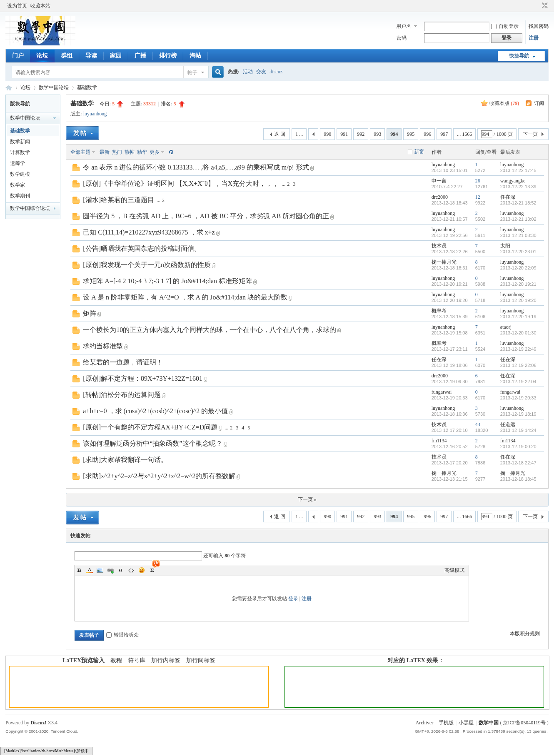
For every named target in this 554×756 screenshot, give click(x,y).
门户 (18, 56)
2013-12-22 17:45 (518, 170)
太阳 (505, 246)
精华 (142, 152)
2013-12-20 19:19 (518, 317)
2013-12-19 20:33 (518, 398)
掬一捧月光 (444, 262)
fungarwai (442, 392)
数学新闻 (20, 142)
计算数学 (20, 152)
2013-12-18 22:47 (518, 463)
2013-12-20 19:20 (518, 300)
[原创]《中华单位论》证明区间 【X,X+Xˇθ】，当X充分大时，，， (181, 183)
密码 (402, 38)
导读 (91, 56)
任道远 (508, 424)
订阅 (539, 103)
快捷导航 (519, 56)
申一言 (439, 181)
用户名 (404, 26)
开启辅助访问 (537, 6)
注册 (534, 38)
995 (411, 134)
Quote (121, 570)
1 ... (299, 134)
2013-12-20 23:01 (518, 252)
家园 (116, 56)
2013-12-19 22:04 (518, 382)
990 (327, 134)
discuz (276, 72)
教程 (116, 660)
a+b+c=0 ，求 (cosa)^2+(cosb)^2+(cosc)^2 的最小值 (155, 411)
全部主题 (80, 152)
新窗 (419, 152)
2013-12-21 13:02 (518, 219)
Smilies (142, 570)
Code (131, 570)
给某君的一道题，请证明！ (123, 362)
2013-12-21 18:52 (518, 203)
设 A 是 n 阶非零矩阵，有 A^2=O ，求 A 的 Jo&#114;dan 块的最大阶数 (185, 297)
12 (478, 197)
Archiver (425, 723)
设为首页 (17, 6)
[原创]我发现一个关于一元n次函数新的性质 (147, 265)
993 (377, 134)
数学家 (17, 185)
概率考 (439, 311)
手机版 (446, 723)
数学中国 (9, 88)
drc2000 (440, 197)
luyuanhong (95, 114)
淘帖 (195, 56)
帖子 (192, 72)
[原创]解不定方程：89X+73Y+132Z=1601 (143, 378)
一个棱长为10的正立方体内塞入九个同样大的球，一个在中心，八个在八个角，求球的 (210, 330)
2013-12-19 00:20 (518, 447)
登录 (293, 599)
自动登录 (505, 26)
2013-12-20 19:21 (518, 284)
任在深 (508, 197)
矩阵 (90, 313)
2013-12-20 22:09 (518, 268)
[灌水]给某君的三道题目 (119, 200)
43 (478, 424)
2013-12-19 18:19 (518, 414)
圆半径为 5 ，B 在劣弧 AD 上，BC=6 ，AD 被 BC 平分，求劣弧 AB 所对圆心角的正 (206, 216)
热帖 (130, 152)
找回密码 (539, 26)
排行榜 (168, 56)
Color (90, 570)
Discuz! (38, 723)
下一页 (530, 134)
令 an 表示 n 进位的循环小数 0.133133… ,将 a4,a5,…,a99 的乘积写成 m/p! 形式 (196, 167)
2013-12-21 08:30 (518, 235)
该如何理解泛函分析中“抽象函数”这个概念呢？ (152, 443)
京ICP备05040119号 (524, 723)
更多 (155, 152)
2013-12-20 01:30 (518, 333)
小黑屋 (466, 723)
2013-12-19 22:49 (518, 349)
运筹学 (17, 163)
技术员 (439, 246)
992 (361, 134)
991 (344, 134)
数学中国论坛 (54, 87)
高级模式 (454, 570)
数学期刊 (20, 196)
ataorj (506, 327)
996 (427, 134)
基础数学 (87, 87)
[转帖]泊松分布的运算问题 (122, 395)
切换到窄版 (544, 6)
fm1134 (439, 441)
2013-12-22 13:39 (518, 187)
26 (478, 181)
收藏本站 (40, 6)
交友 (261, 72)
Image (100, 570)
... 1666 (464, 134)
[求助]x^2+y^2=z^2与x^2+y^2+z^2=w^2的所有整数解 (159, 476)
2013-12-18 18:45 (518, 479)
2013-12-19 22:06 (518, 365)
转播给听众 (122, 635)
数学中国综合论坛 (30, 208)
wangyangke (513, 181)
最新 (105, 152)
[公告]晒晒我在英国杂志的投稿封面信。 (142, 248)
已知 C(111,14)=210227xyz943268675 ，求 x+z (149, 232)
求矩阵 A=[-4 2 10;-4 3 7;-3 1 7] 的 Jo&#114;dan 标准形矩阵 (167, 281)
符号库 (137, 660)
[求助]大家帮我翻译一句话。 (125, 460)
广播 (140, 56)
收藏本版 (504, 103)
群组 (67, 56)
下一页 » (307, 499)
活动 (248, 72)
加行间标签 (201, 660)
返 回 (280, 134)
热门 (117, 152)
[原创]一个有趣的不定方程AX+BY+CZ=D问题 (150, 427)
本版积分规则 (525, 634)
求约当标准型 (103, 346)
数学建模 (20, 174)
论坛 (42, 56)
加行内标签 (166, 660)
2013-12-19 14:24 (518, 430)
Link (110, 570)
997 (444, 134)
